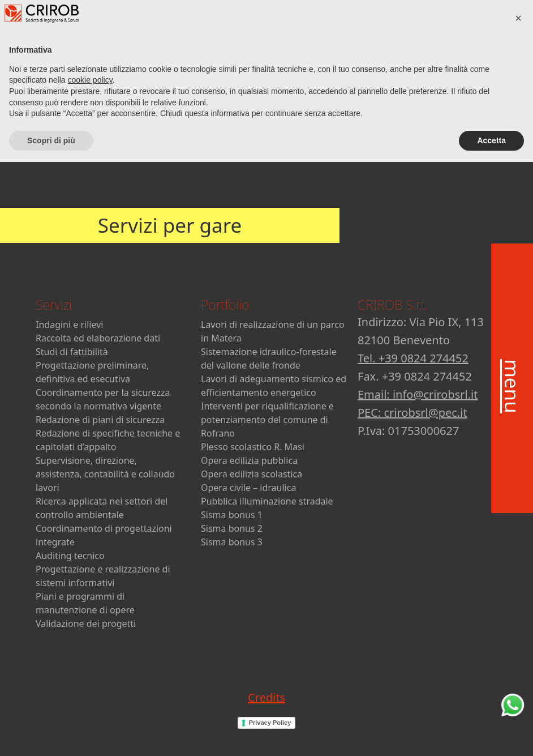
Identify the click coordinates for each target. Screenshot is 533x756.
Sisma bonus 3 (232, 542)
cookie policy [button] (90, 674)
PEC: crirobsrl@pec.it (412, 413)
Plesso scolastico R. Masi (253, 447)
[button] (518, 612)
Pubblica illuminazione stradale (267, 501)
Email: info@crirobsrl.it (418, 394)
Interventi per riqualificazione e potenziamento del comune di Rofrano (267, 420)
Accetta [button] (491, 734)
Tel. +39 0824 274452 (413, 358)
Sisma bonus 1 (232, 515)
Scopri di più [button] (51, 734)
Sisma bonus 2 (232, 528)
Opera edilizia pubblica (249, 460)
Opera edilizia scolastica (252, 474)
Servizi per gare (170, 225)
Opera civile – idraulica (248, 488)
